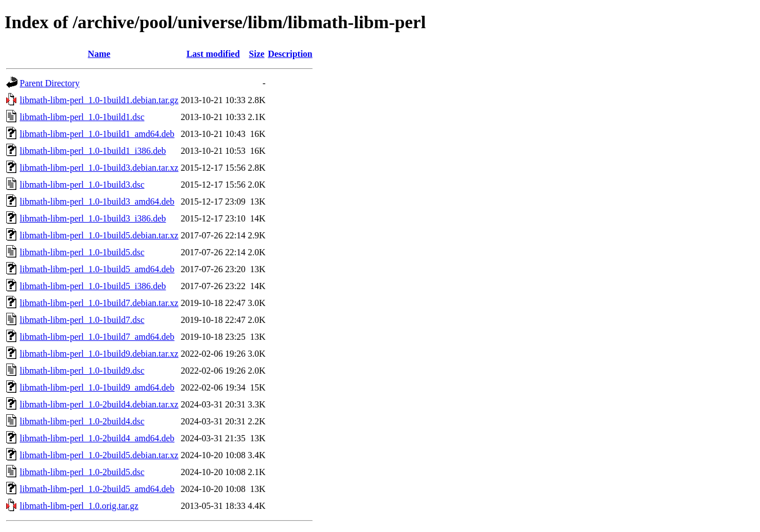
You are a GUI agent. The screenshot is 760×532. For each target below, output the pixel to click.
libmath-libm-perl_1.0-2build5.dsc (82, 472)
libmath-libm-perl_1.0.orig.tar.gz (79, 506)
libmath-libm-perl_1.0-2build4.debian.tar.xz (99, 404)
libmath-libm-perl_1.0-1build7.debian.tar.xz (99, 303)
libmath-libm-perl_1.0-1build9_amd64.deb (97, 387)
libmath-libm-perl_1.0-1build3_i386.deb (93, 218)
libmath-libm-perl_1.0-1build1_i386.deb (93, 151)
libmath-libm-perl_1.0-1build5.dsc (82, 252)
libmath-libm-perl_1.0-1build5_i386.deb (93, 286)
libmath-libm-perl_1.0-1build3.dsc (82, 185)
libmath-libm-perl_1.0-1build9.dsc (82, 371)
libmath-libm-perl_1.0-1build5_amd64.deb (97, 269)
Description (290, 54)
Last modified (213, 54)
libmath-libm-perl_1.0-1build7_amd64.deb (97, 337)
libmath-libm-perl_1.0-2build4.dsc (82, 421)
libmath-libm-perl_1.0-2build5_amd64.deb (97, 489)
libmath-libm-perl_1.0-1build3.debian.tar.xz (99, 168)
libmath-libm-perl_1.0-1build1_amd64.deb (97, 134)
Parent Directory (50, 83)
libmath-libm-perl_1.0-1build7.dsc (82, 320)
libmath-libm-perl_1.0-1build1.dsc (82, 117)
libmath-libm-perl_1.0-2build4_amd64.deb (97, 438)
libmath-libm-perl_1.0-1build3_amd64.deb (97, 201)
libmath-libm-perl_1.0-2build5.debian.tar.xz (99, 455)
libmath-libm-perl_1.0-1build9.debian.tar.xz (99, 354)
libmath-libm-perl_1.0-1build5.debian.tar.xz (99, 235)
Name (99, 54)
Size (257, 54)
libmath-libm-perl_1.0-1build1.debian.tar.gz (99, 100)
